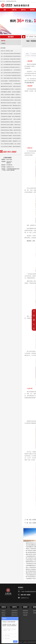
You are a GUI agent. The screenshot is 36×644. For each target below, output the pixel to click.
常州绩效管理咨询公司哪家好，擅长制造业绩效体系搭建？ (11, 138)
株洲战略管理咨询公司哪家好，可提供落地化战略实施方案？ (11, 127)
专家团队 (4, 615)
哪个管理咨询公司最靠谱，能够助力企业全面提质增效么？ (11, 97)
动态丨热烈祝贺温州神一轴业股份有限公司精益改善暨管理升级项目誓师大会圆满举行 (11, 59)
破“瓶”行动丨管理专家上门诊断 (7, 51)
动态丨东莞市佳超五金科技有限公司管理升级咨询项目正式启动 (11, 54)
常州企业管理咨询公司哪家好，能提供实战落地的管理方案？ (11, 147)
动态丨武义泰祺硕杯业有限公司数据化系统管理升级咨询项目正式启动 (11, 62)
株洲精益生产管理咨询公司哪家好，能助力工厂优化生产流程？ (11, 133)
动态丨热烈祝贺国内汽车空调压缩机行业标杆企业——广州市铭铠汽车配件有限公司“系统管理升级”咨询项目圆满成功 (11, 67)
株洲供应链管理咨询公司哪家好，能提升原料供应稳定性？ (11, 130)
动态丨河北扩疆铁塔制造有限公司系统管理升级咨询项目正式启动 (11, 56)
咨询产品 (23, 10)
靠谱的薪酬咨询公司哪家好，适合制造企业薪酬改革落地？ (11, 92)
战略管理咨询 (14, 613)
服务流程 (25, 615)
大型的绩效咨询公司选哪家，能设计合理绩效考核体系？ (11, 116)
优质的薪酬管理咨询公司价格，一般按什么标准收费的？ (11, 119)
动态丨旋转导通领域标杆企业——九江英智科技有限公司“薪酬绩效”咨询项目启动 (11, 84)
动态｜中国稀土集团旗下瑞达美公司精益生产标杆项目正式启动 (11, 78)
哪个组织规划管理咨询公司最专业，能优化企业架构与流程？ (11, 100)
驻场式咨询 (25, 611)
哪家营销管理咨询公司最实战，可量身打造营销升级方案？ (11, 86)
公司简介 (4, 611)
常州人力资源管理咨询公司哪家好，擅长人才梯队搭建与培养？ (11, 144)
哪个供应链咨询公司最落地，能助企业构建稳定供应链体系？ (11, 108)
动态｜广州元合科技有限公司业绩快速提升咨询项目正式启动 (11, 75)
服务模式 (25, 607)
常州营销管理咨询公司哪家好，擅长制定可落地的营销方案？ (11, 136)
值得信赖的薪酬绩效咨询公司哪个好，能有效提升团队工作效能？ (11, 89)
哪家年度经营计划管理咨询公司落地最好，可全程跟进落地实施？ (11, 103)
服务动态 (11, 41)
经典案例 (11, 44)
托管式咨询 (25, 613)
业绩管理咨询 (14, 611)
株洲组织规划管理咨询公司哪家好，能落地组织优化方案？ (11, 122)
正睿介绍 (4, 607)
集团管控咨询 (14, 615)
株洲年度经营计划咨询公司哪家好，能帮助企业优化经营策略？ (11, 125)
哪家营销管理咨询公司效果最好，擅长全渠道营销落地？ (11, 114)
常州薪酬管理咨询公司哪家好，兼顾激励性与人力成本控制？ (11, 141)
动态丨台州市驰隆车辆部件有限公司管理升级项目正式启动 (11, 65)
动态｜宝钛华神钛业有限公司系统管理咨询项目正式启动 (11, 73)
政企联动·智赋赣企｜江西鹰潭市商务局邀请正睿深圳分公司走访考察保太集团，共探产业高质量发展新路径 (11, 81)
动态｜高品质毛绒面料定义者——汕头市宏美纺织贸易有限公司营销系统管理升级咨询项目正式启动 (11, 70)
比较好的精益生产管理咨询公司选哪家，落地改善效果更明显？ (11, 111)
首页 (27, 37)
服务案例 (31, 37)
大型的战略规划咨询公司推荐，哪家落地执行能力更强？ (11, 106)
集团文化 (4, 613)
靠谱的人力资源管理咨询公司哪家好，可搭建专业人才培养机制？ (11, 95)
